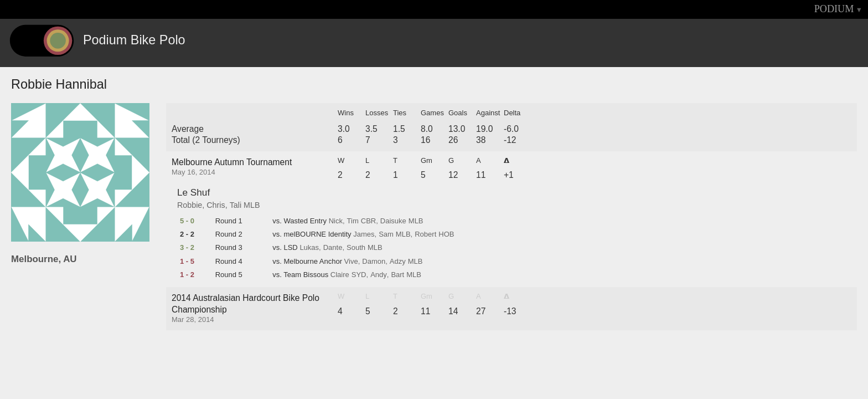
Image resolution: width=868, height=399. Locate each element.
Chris (216, 205)
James (364, 234)
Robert (425, 234)
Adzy (398, 262)
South (356, 248)
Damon (374, 262)
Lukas (309, 248)
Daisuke (393, 221)
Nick (336, 221)
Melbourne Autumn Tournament (232, 162)
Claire (340, 275)
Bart (397, 275)
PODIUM (834, 9)
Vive (351, 262)
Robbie (190, 205)
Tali (236, 205)
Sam (386, 234)
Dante (333, 248)
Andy (379, 275)
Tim (353, 221)
